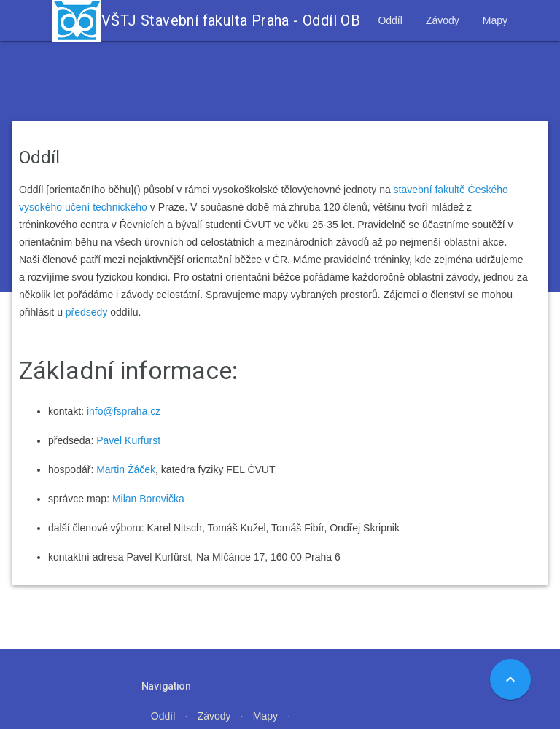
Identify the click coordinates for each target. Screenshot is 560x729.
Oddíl (390, 20)
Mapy (495, 20)
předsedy (87, 312)
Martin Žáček (126, 469)
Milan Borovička (148, 499)
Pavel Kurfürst (128, 440)
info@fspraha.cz (124, 411)
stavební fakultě (429, 190)
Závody (443, 20)
